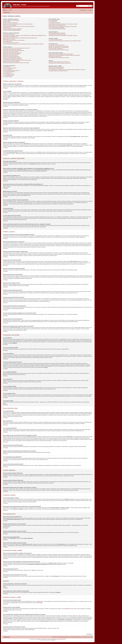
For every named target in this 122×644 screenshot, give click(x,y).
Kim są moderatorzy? (53, 22)
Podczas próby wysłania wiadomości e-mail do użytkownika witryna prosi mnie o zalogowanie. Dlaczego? (23, 44)
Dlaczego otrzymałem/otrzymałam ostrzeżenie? (12, 58)
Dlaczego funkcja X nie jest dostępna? (56, 68)
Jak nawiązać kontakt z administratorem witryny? (58, 71)
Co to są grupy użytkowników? (55, 23)
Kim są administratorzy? (53, 20)
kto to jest (24, 617)
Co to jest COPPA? (7, 22)
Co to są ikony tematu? (7, 77)
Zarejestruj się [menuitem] (84, 10)
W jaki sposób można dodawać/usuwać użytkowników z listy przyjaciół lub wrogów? (65, 41)
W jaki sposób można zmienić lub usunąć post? (12, 49)
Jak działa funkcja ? (12, 30)
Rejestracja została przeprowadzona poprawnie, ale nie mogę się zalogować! (18, 24)
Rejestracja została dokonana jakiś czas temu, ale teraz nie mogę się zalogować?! (19, 26)
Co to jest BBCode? (7, 67)
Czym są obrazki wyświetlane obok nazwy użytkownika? (14, 40)
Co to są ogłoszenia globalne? (9, 72)
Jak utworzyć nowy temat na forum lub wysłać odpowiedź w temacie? (16, 48)
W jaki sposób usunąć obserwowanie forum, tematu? (59, 58)
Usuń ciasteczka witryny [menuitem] (76, 637)
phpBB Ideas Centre (69, 609)
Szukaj (89, 6)
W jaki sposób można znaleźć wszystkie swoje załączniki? (60, 63)
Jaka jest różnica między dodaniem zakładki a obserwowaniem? (61, 54)
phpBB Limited (40, 601)
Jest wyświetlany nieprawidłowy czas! (10, 37)
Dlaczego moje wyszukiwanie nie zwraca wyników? (58, 46)
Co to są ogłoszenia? (7, 73)
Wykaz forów (7, 637)
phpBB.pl (54, 640)
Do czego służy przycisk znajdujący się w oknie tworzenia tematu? (17, 60)
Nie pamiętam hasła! (7, 28)
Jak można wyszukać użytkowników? (56, 49)
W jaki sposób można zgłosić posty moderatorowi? (13, 59)
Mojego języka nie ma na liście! (9, 39)
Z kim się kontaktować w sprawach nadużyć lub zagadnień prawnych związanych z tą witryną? (67, 70)
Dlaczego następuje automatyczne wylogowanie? (12, 29)
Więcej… (6, 10)
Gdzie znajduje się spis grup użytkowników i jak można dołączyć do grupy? (63, 24)
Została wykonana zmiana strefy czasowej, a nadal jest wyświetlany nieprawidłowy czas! (20, 38)
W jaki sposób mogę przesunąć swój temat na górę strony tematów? (16, 63)
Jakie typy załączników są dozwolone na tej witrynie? (59, 62)
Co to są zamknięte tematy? (8, 75)
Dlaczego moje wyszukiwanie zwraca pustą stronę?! (59, 47)
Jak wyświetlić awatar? (7, 42)
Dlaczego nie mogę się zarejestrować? (10, 23)
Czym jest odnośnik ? (57, 29)
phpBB (39, 639)
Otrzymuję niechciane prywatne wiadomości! (57, 34)
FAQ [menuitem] (11, 10)
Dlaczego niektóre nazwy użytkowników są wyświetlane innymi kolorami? (63, 26)
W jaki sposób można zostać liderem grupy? (57, 25)
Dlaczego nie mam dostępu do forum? (10, 55)
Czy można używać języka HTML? (10, 68)
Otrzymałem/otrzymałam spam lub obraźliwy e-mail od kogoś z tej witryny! (63, 35)
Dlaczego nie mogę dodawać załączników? (11, 57)
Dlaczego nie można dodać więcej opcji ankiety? (12, 53)
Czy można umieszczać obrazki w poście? (11, 70)
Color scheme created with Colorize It (59, 639)
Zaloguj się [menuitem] (90, 10)
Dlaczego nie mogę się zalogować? (10, 25)
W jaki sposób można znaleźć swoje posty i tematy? (59, 50)
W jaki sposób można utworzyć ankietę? (11, 52)
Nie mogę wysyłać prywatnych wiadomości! (57, 33)
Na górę (6, 88)
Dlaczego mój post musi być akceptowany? (11, 61)
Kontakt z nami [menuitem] (56, 637)
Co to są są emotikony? (8, 69)
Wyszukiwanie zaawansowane (91, 6)
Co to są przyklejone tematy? (9, 74)
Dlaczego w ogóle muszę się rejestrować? (11, 20)
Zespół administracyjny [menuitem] (65, 637)
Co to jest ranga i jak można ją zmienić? (11, 43)
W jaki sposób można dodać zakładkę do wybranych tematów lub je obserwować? (64, 55)
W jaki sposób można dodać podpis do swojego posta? (14, 51)
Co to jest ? (56, 28)
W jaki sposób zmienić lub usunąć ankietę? (11, 54)
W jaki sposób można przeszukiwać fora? (57, 45)
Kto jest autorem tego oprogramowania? (56, 67)
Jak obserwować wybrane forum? (55, 56)
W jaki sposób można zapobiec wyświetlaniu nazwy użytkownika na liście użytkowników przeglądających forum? (25, 35)
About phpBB (39, 603)
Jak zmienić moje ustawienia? (9, 34)
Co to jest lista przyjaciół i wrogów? (55, 40)
